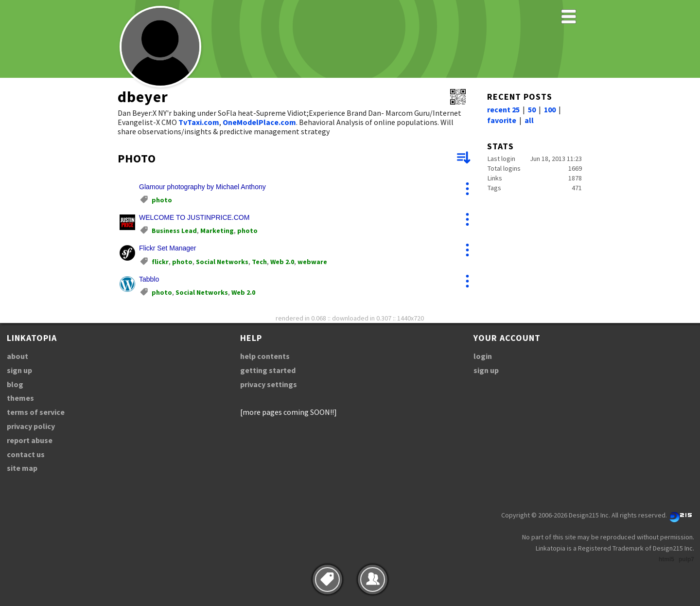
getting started (268, 370)
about (17, 356)
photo (162, 200)
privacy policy (31, 426)
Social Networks (222, 262)
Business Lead (174, 231)
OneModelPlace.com (259, 122)
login (483, 356)
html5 (666, 559)
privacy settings (269, 384)
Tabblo (149, 279)
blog (15, 384)
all (529, 120)
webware (312, 262)
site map (22, 468)
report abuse (30, 440)
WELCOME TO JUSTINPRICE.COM (194, 217)
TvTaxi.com (199, 122)
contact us (26, 454)
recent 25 (503, 109)
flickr (160, 262)
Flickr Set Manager (167, 248)
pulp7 (686, 559)
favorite (502, 120)
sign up (19, 370)
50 (532, 109)
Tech (259, 262)
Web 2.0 (282, 262)
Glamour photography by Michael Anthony (202, 187)
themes (20, 398)
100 (550, 109)
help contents (265, 356)
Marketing (217, 231)
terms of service (36, 412)
